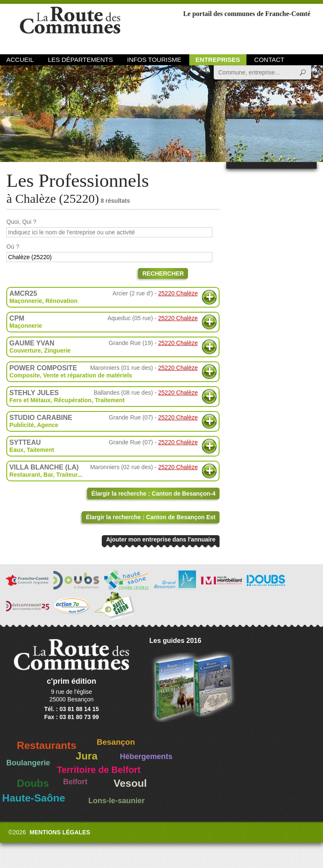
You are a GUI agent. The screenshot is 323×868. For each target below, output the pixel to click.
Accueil (20, 60)
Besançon (116, 742)
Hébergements (146, 757)
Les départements (80, 60)
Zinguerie (57, 350)
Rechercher (163, 273)
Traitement (110, 400)
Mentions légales (60, 832)
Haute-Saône (34, 798)
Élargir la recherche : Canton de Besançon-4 (153, 494)
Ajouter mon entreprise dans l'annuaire (161, 539)
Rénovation (61, 301)
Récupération (73, 400)
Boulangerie (28, 763)
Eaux (16, 450)
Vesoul (130, 783)
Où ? (13, 247)
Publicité (21, 425)
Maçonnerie (26, 301)
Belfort (75, 782)
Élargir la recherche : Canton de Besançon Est (151, 517)
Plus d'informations (209, 297)
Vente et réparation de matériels (87, 375)
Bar (48, 475)
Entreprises (218, 60)
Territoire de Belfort (99, 770)
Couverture (25, 350)
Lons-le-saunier (116, 801)
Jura (87, 756)
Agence (48, 425)
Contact (269, 60)
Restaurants (47, 745)
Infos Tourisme (154, 60)
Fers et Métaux (30, 400)
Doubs (33, 783)
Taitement (41, 450)
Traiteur (67, 475)
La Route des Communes (70, 27)
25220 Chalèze (178, 293)
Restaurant (25, 475)
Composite (24, 375)
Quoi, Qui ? (21, 222)
